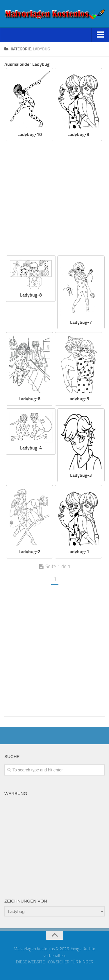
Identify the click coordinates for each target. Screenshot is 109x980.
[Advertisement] (54, 199)
